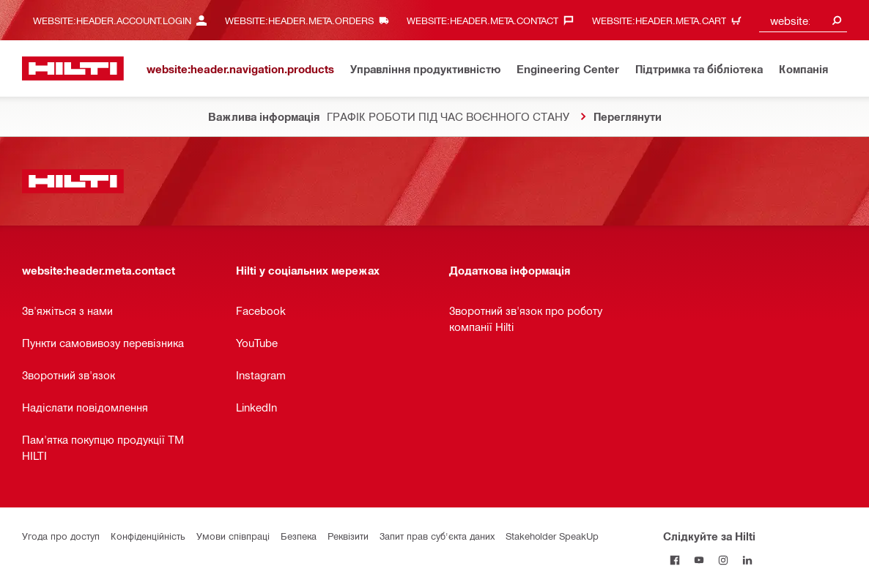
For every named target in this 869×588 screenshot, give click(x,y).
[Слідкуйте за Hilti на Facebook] (675, 560)
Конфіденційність (148, 536)
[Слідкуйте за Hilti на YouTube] (699, 560)
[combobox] (803, 20)
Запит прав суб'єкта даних (437, 536)
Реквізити (348, 536)
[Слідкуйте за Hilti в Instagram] (724, 560)
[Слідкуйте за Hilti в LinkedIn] (748, 560)
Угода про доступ (61, 536)
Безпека (299, 536)
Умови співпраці (233, 536)
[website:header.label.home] (73, 68)
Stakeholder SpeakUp (552, 536)
